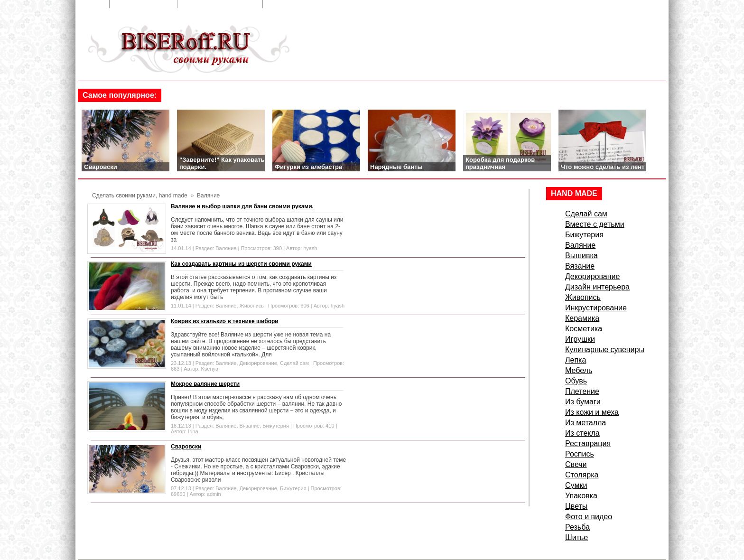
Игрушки (580, 339)
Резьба (577, 527)
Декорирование (258, 363)
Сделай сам (294, 363)
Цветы (576, 506)
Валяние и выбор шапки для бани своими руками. (242, 206)
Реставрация (588, 443)
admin (214, 494)
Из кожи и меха (592, 412)
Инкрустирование (596, 308)
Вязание (250, 426)
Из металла (586, 423)
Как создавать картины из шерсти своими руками (241, 264)
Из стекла (582, 433)
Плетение (582, 391)
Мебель (579, 370)
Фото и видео (589, 517)
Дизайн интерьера (597, 287)
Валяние (226, 248)
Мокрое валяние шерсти (205, 384)
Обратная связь (144, 4)
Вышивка (581, 256)
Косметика (584, 329)
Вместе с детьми (595, 224)
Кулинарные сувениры (605, 350)
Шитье (577, 537)
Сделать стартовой (303, 4)
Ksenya (210, 369)
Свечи (576, 464)
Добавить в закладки (221, 4)
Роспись (580, 454)
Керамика (582, 318)
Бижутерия (276, 426)
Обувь (576, 381)
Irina (193, 431)
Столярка (582, 475)
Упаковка (581, 496)
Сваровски (186, 447)
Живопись (252, 306)
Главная (90, 4)
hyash (310, 248)
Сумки (576, 485)
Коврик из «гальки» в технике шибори (225, 321)
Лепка (576, 360)
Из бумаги (583, 402)
